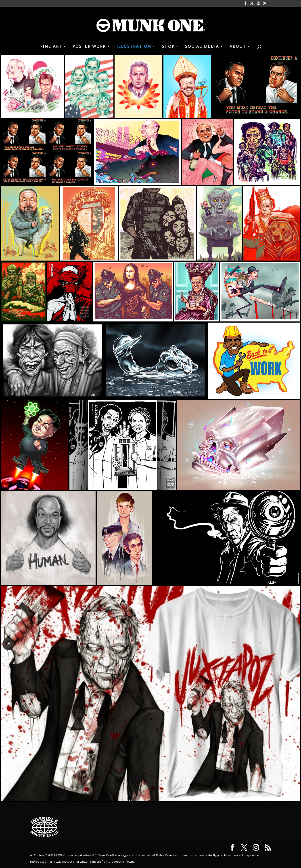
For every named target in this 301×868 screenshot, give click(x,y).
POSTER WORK (89, 47)
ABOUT (238, 47)
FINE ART (51, 47)
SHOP (168, 47)
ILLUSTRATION (134, 47)
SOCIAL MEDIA (202, 47)
